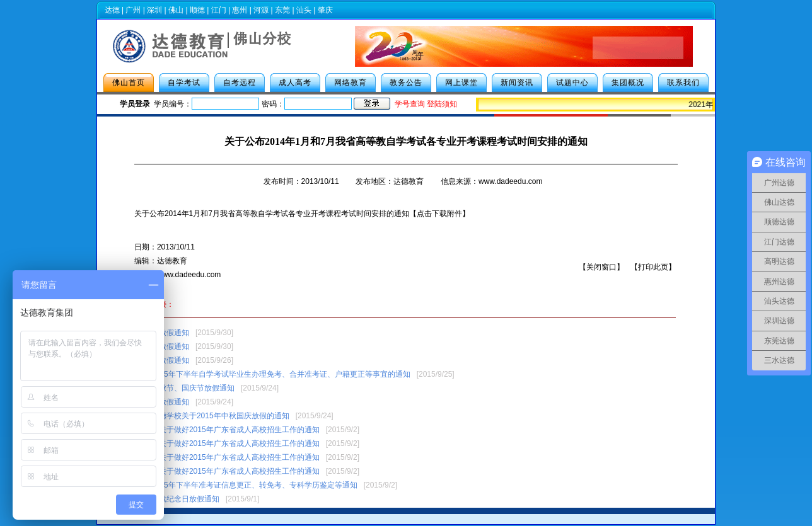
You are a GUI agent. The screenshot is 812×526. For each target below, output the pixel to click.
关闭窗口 (601, 267)
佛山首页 (129, 83)
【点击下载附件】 (439, 214)
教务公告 (406, 83)
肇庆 (325, 10)
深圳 (154, 10)
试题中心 (572, 83)
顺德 (197, 10)
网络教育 (351, 83)
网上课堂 (461, 83)
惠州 (240, 10)
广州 (133, 10)
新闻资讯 (517, 83)
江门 (219, 10)
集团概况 (628, 83)
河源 (261, 10)
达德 (112, 10)
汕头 (304, 10)
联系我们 (683, 83)
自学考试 (184, 83)
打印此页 (653, 267)
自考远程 (240, 83)
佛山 (176, 10)
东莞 (282, 10)
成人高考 (295, 83)
